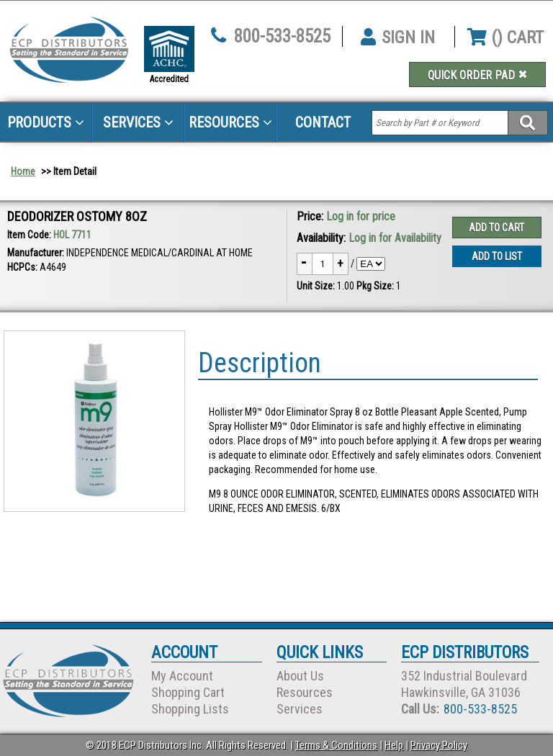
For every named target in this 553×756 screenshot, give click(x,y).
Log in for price (361, 216)
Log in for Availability (395, 238)
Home (23, 171)
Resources (230, 122)
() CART (505, 37)
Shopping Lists (190, 709)
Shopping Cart (188, 692)
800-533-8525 (282, 36)
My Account (182, 676)
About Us (300, 676)
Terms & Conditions (336, 745)
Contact (323, 122)
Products (46, 122)
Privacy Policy (439, 745)
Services (138, 122)
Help (394, 745)
